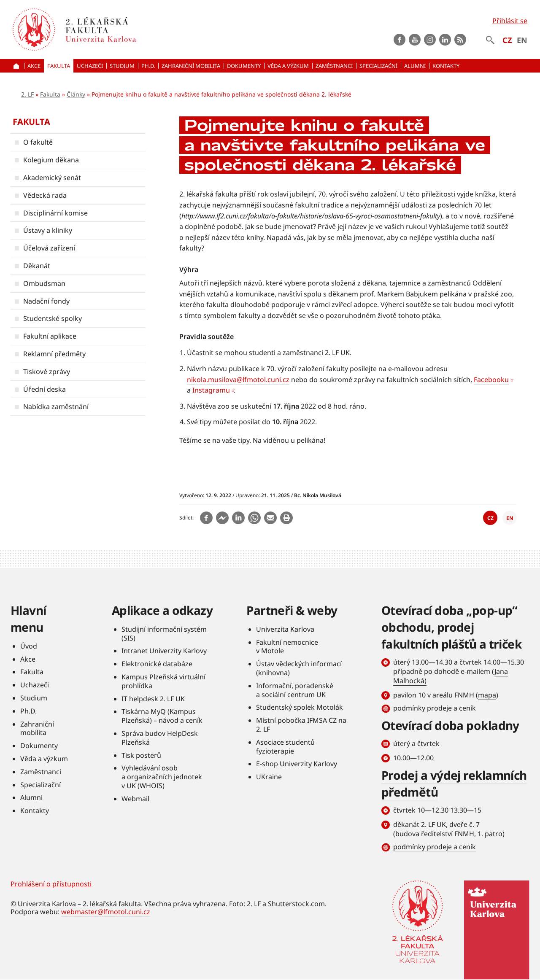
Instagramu (211, 390)
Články (76, 94)
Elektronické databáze (157, 664)
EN (522, 40)
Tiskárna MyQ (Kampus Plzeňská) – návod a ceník (162, 716)
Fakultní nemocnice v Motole (287, 647)
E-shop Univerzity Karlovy (297, 764)
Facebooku (491, 380)
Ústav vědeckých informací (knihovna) (299, 668)
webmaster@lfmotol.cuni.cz (106, 912)
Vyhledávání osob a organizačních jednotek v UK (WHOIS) (162, 777)
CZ (507, 40)
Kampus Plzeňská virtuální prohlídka (163, 681)
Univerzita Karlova (285, 629)
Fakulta (50, 94)
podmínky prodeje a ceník (435, 708)
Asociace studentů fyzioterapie (285, 747)
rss (460, 40)
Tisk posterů (141, 755)
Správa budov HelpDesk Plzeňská (160, 738)
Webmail (135, 799)
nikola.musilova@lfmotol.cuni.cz (238, 380)
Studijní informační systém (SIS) (164, 634)
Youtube (415, 40)
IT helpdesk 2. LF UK (153, 699)
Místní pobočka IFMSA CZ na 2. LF (301, 725)
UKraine (269, 777)
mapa (487, 695)
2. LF (27, 94)
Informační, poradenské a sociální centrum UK (295, 690)
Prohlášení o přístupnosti (51, 884)
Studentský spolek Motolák (300, 707)
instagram (430, 40)
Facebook (400, 40)
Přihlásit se (510, 21)
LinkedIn (445, 40)
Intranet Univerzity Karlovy (164, 651)
